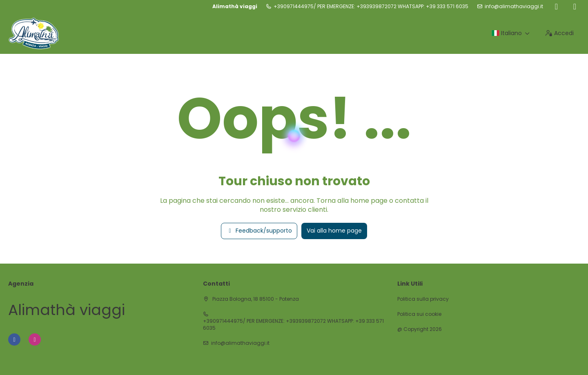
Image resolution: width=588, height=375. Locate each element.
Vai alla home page (334, 231)
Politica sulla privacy (423, 299)
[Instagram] (575, 7)
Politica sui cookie (419, 314)
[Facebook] (556, 7)
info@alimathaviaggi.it (514, 7)
